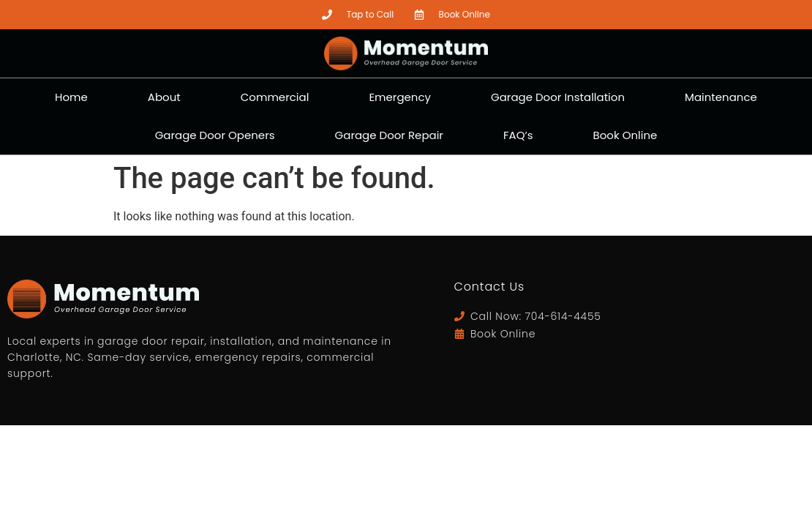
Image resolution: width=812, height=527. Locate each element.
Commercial (275, 97)
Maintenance (721, 97)
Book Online (625, 135)
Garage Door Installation (558, 97)
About (164, 97)
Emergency (400, 97)
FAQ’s (518, 135)
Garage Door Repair (389, 135)
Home (71, 97)
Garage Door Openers (215, 135)
